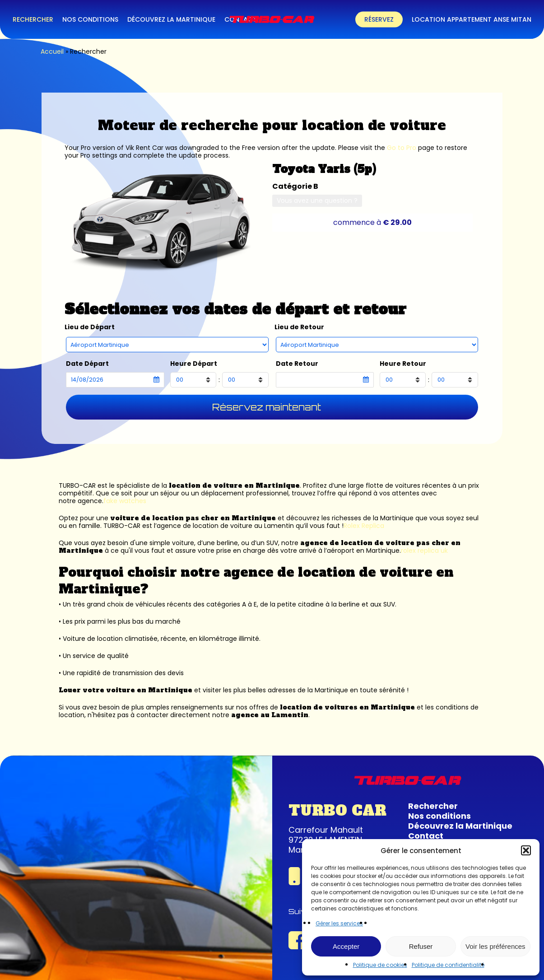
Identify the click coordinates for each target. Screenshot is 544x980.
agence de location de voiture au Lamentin (225, 526)
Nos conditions (439, 816)
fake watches (125, 501)
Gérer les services (339, 923)
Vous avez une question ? (317, 201)
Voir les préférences (495, 946)
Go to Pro (402, 148)
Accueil (52, 51)
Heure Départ (194, 364)
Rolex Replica (364, 526)
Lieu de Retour (299, 327)
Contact (426, 836)
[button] (526, 850)
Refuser (421, 946)
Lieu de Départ (90, 327)
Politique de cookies (380, 965)
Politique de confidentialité (448, 965)
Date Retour (297, 364)
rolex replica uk (424, 551)
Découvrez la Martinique (460, 826)
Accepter (346, 946)
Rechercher (433, 806)
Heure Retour (403, 364)
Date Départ (87, 364)
